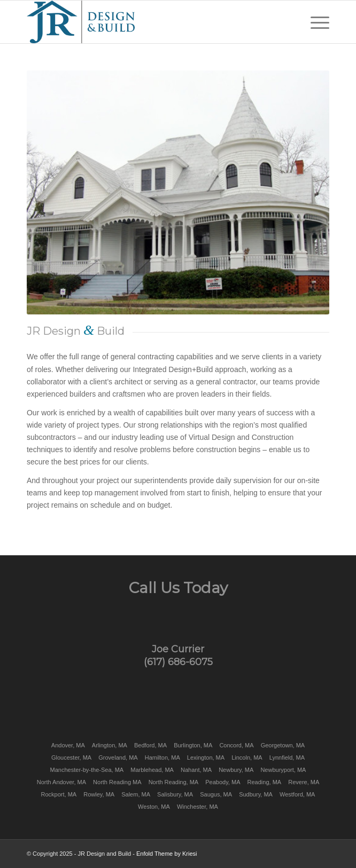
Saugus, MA (216, 794)
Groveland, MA (118, 757)
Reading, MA (265, 782)
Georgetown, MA (283, 745)
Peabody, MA (223, 782)
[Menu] (315, 22)
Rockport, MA (59, 794)
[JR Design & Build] (148, 22)
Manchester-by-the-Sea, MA (87, 770)
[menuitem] (315, 22)
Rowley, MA (99, 794)
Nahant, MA (196, 770)
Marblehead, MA (152, 770)
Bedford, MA (150, 745)
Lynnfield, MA (287, 757)
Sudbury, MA (256, 794)
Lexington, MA (206, 757)
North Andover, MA (61, 782)
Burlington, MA (193, 745)
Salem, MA (136, 794)
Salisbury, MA (175, 794)
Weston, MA (154, 807)
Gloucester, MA (71, 757)
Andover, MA (68, 745)
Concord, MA (236, 745)
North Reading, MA (174, 782)
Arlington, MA (110, 745)
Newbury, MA (236, 770)
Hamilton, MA (162, 757)
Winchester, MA (198, 807)
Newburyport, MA (283, 770)
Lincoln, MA (247, 757)
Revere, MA (304, 782)
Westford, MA (297, 794)
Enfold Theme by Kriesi (167, 854)
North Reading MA (117, 782)
